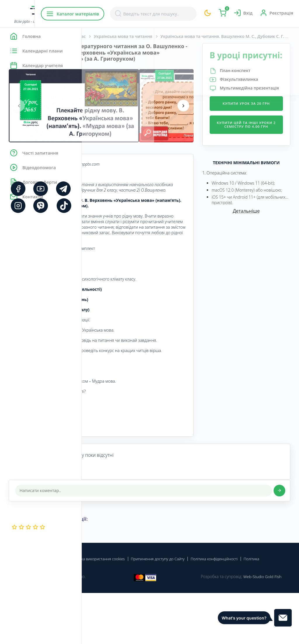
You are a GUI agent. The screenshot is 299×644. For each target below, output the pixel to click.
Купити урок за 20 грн (260, 128)
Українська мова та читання (205, 36)
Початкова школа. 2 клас (142, 36)
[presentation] (101, 112)
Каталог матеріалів (119, 14)
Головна (99, 36)
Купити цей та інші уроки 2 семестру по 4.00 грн (260, 156)
